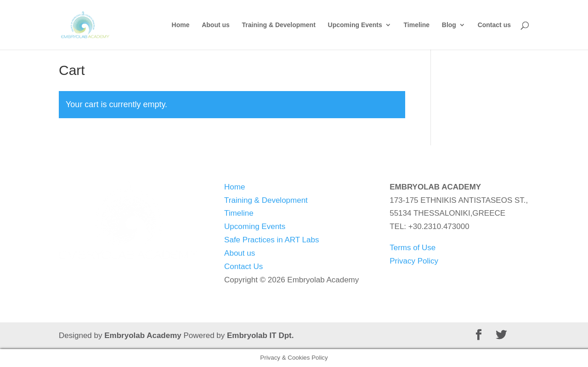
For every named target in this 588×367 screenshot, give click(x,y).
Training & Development (279, 25)
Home (181, 25)
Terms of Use (413, 248)
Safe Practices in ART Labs (271, 240)
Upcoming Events (355, 25)
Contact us (494, 25)
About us (216, 25)
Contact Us (243, 267)
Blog (449, 25)
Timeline (417, 25)
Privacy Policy (414, 261)
